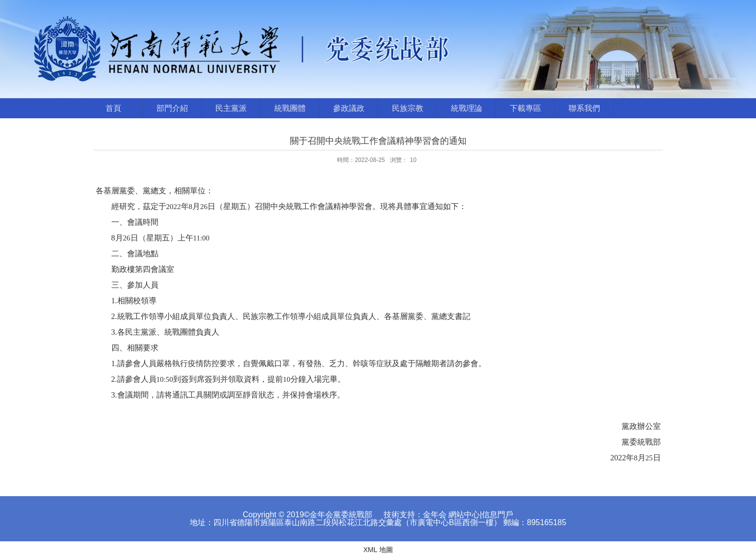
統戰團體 (290, 108)
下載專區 (525, 108)
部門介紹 (172, 108)
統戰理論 (467, 108)
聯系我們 (584, 108)
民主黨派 (231, 108)
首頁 (113, 108)
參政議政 (349, 108)
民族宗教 (408, 108)
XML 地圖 (378, 550)
